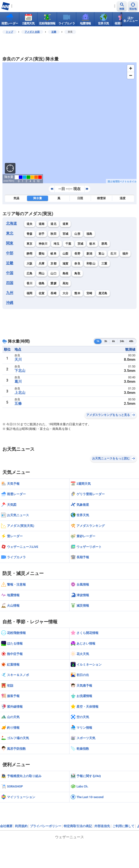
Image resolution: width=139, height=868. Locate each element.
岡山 (42, 273)
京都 (53, 264)
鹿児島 (103, 293)
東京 (30, 244)
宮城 (66, 234)
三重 (104, 264)
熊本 (77, 293)
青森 (30, 234)
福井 (125, 254)
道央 (30, 224)
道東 (66, 224)
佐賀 (42, 293)
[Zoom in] (131, 68)
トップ (9, 32)
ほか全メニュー (131, 19)
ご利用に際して (123, 826)
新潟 (89, 254)
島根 (66, 273)
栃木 (92, 244)
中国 (10, 273)
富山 (101, 254)
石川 (113, 254)
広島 (30, 273)
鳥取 (77, 273)
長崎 (53, 293)
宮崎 (89, 293)
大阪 (30, 264)
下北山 (20, 371)
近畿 (54, 32)
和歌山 (91, 264)
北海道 (11, 223)
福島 (89, 234)
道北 (53, 224)
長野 (77, 254)
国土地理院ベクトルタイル (122, 181)
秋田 (53, 234)
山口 (53, 273)
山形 (77, 234)
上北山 (20, 393)
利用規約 (21, 826)
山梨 (66, 254)
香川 (30, 283)
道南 (42, 224)
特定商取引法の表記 (78, 826)
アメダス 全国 (32, 32)
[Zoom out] (131, 75)
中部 (10, 253)
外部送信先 (102, 826)
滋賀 (66, 264)
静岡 (30, 254)
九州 (10, 293)
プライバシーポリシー (46, 826)
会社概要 (6, 826)
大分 (66, 293)
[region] (69, 123)
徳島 (42, 283)
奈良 (77, 264)
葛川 (18, 382)
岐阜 (53, 254)
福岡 (30, 293)
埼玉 (57, 244)
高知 (66, 283)
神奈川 (43, 244)
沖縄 (10, 303)
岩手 (42, 234)
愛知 (42, 254)
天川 (18, 360)
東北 (10, 233)
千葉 (68, 244)
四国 (10, 283)
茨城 (80, 244)
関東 (10, 243)
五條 (18, 404)
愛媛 (53, 283)
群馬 (104, 244)
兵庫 (42, 264)
